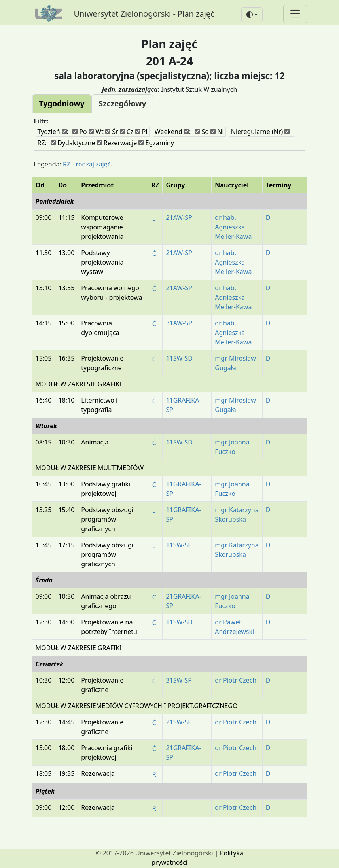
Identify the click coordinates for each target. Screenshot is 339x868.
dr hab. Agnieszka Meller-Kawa (233, 227)
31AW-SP (179, 323)
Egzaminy (156, 143)
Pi (141, 132)
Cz (127, 132)
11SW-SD (179, 358)
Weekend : (173, 132)
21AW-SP (179, 217)
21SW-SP (179, 722)
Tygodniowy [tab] (62, 103)
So (202, 132)
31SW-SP (179, 680)
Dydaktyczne (73, 143)
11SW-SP (179, 545)
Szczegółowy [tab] (123, 103)
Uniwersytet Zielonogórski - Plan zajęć (144, 14)
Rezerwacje (117, 143)
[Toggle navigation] (295, 14)
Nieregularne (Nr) (260, 132)
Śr (112, 132)
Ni (217, 132)
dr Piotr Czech (236, 680)
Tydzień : (53, 132)
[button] (252, 15)
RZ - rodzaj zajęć (87, 164)
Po (80, 132)
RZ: (42, 143)
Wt (96, 132)
